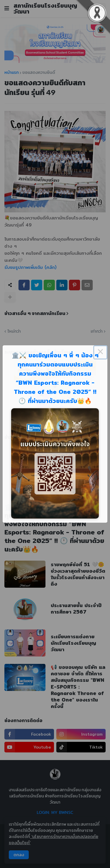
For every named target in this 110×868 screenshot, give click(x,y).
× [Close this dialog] (100, 352)
